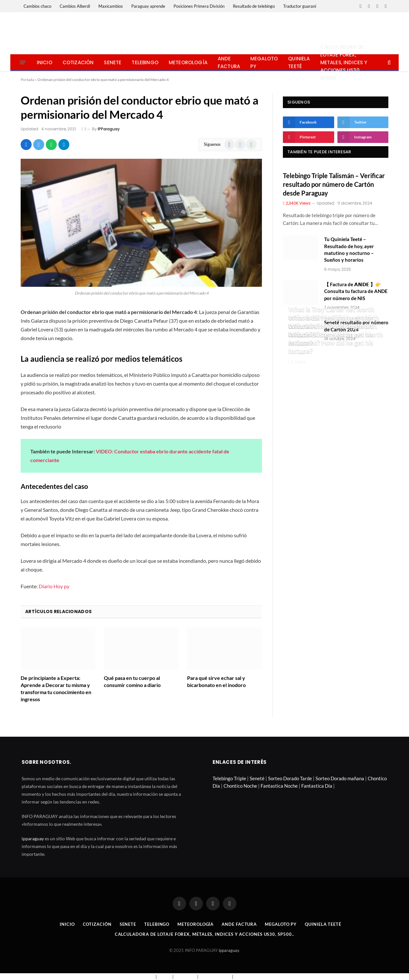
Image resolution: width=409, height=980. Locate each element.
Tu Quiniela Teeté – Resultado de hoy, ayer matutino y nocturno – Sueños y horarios (349, 249)
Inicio (45, 62)
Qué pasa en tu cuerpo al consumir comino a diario (132, 681)
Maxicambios (111, 6)
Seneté (257, 778)
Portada (27, 80)
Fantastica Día (317, 786)
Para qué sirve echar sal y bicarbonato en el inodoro (216, 681)
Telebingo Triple (229, 778)
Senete (113, 62)
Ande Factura (229, 62)
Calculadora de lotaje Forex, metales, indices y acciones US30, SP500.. (344, 62)
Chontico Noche (240, 786)
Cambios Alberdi (75, 6)
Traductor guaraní (300, 6)
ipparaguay (33, 839)
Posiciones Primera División (199, 6)
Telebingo (145, 62)
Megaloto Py (264, 62)
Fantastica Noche (279, 786)
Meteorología (188, 62)
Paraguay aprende (148, 6)
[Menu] (22, 62)
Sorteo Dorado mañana (340, 778)
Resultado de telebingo (254, 6)
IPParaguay (109, 129)
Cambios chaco (37, 6)
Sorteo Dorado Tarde (290, 778)
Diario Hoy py (54, 586)
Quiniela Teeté (299, 62)
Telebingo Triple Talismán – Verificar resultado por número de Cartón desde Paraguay (334, 184)
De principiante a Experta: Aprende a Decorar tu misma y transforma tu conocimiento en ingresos (56, 688)
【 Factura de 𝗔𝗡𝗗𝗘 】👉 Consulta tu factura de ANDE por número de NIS (356, 291)
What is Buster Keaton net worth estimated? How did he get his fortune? (336, 343)
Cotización (78, 62)
